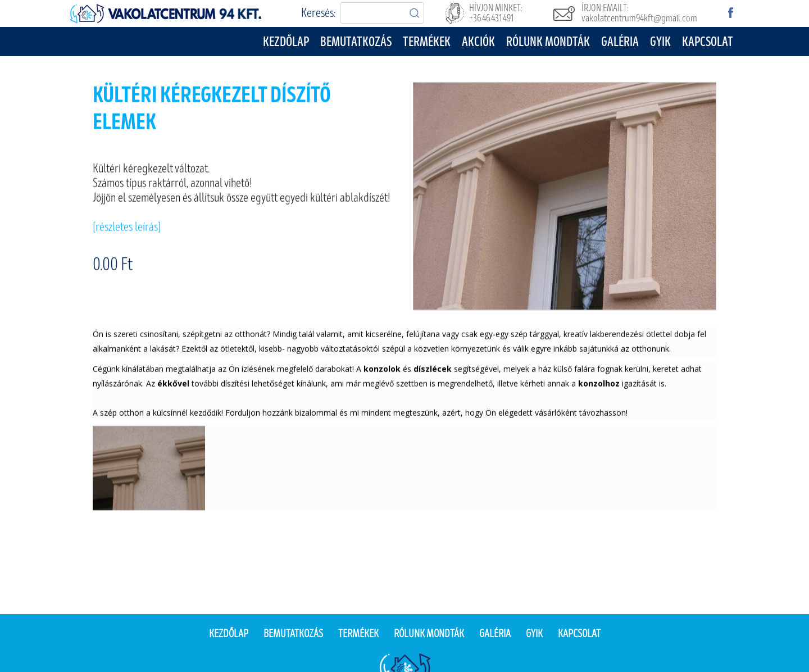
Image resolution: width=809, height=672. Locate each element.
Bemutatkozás (356, 42)
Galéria (620, 42)
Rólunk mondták (548, 42)
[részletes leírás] (127, 229)
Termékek (427, 42)
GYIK (660, 42)
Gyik (534, 634)
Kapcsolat (708, 42)
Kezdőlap (286, 42)
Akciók (478, 42)
